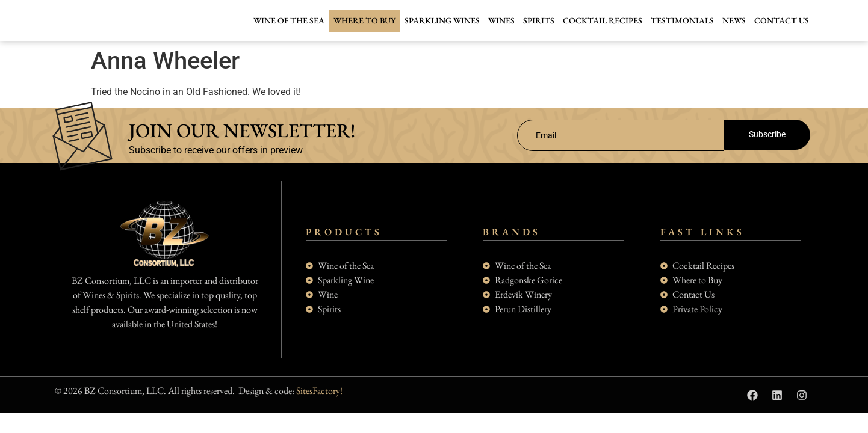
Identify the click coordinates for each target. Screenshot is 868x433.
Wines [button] (501, 20)
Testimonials (682, 20)
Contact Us (782, 20)
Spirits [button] (539, 20)
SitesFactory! (319, 402)
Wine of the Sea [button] (289, 20)
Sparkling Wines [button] (442, 20)
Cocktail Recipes (603, 20)
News (734, 20)
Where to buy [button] (364, 20)
